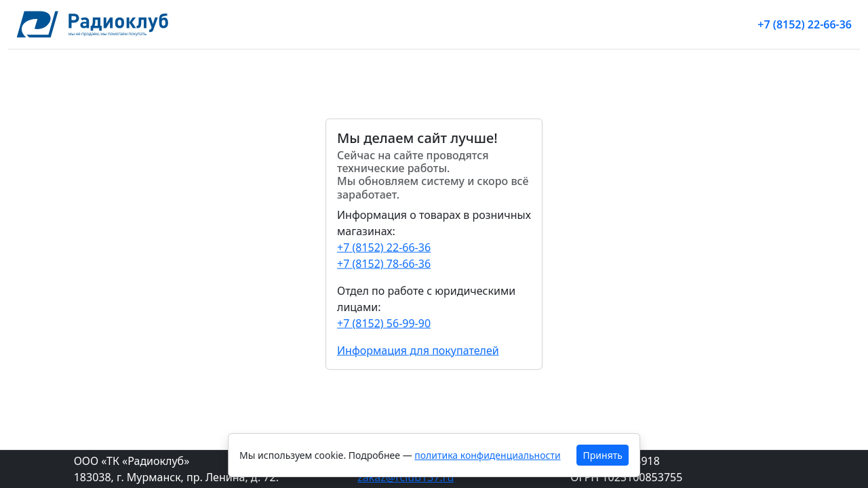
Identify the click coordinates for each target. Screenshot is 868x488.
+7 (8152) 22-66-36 (805, 24)
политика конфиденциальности (487, 455)
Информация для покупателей (418, 350)
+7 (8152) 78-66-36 (384, 263)
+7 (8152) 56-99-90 (384, 323)
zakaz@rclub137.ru (406, 477)
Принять (603, 455)
